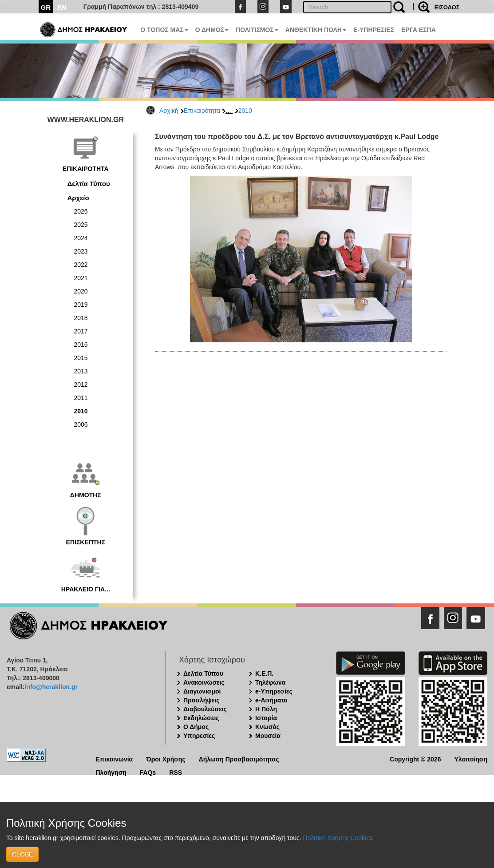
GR (46, 7)
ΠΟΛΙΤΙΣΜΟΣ (257, 30)
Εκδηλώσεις (201, 718)
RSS (176, 772)
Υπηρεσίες (199, 736)
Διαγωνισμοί (202, 691)
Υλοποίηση (471, 759)
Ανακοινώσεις (204, 682)
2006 (81, 424)
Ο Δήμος (196, 727)
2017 (81, 331)
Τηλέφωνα (270, 682)
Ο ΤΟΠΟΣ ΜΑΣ (164, 30)
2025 (81, 225)
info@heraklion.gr (51, 687)
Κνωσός (267, 727)
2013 (81, 371)
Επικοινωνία (115, 759)
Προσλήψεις (202, 700)
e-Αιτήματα (271, 700)
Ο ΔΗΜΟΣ (212, 30)
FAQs (148, 772)
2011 (81, 398)
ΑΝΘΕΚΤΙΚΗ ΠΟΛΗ (316, 30)
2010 (245, 111)
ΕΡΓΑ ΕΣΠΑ (419, 30)
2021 (81, 278)
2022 (81, 265)
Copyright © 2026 (415, 759)
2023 (81, 251)
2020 (81, 291)
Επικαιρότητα (202, 111)
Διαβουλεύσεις (205, 709)
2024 (81, 238)
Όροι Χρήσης (166, 759)
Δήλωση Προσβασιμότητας (239, 759)
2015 (81, 358)
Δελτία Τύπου (89, 184)
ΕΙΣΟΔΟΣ (447, 7)
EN (62, 7)
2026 (81, 211)
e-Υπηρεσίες (274, 691)
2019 (81, 305)
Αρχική (169, 111)
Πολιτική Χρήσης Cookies (338, 838)
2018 (81, 318)
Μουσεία (268, 736)
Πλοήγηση (111, 772)
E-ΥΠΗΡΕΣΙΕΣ (374, 30)
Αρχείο (78, 198)
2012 (81, 384)
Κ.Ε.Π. (264, 674)
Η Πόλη (266, 709)
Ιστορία (266, 718)
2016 (81, 345)
